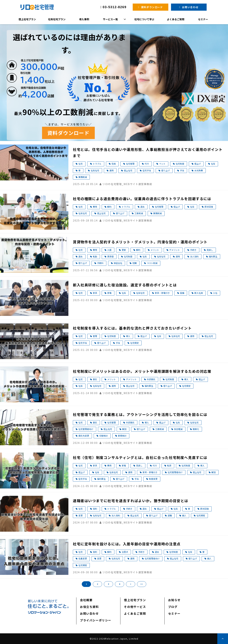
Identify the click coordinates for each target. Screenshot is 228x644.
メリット (155, 250)
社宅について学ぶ (144, 19)
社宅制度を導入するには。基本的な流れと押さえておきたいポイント (132, 328)
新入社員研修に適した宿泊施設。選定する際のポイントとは (125, 285)
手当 (182, 170)
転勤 (95, 256)
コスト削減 (152, 263)
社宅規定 (134, 343)
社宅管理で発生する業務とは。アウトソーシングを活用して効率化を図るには (140, 414)
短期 (134, 263)
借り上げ (165, 170)
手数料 (100, 263)
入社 (215, 293)
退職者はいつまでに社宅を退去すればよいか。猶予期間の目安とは (131, 501)
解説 (124, 429)
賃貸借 (110, 256)
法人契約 (194, 256)
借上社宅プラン (27, 19)
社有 (213, 164)
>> (142, 584)
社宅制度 (180, 164)
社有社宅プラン (57, 19)
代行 (147, 164)
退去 (142, 207)
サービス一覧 (110, 19)
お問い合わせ (190, 7)
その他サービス (135, 607)
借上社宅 (128, 170)
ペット (162, 164)
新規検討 (122, 436)
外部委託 (151, 379)
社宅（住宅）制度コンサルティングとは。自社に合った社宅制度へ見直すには (140, 457)
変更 (81, 515)
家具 (95, 293)
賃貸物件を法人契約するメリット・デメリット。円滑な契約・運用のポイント (140, 242)
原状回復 (209, 207)
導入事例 (84, 19)
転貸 (169, 465)
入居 (109, 250)
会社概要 (86, 600)
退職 (170, 515)
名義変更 (83, 558)
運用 (112, 170)
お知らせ (174, 600)
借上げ (198, 164)
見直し (210, 250)
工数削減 (139, 213)
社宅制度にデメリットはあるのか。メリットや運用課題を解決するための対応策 (142, 371)
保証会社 (118, 263)
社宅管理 (130, 164)
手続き (193, 250)
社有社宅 (95, 170)
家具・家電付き (162, 293)
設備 (182, 293)
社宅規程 (201, 515)
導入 (128, 336)
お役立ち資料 (89, 607)
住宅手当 (147, 170)
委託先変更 (84, 436)
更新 (124, 250)
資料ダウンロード (152, 7)
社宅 (81, 164)
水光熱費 (199, 170)
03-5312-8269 (115, 7)
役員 (114, 164)
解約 (109, 207)
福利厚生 (213, 256)
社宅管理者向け (86, 429)
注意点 (125, 552)
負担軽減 (178, 429)
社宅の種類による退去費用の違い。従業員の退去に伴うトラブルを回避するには (142, 199)
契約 (95, 509)
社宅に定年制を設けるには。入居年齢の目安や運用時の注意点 (127, 544)
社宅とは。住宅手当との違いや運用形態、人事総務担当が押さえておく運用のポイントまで (148, 153)
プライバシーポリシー (96, 620)
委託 (95, 379)
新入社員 (199, 293)
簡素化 (196, 429)
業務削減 (83, 177)
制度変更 (153, 479)
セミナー (203, 19)
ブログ (173, 607)
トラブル (97, 164)
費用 (95, 207)
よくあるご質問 (176, 19)
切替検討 (103, 436)
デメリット (175, 250)
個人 (184, 515)
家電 (109, 293)
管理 (95, 336)
